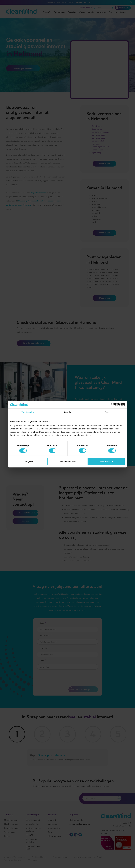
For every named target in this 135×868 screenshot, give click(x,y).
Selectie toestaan (68, 461)
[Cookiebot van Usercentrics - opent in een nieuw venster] (113, 405)
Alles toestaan (106, 461)
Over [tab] (107, 412)
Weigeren (29, 461)
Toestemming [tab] (28, 412)
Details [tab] (67, 412)
